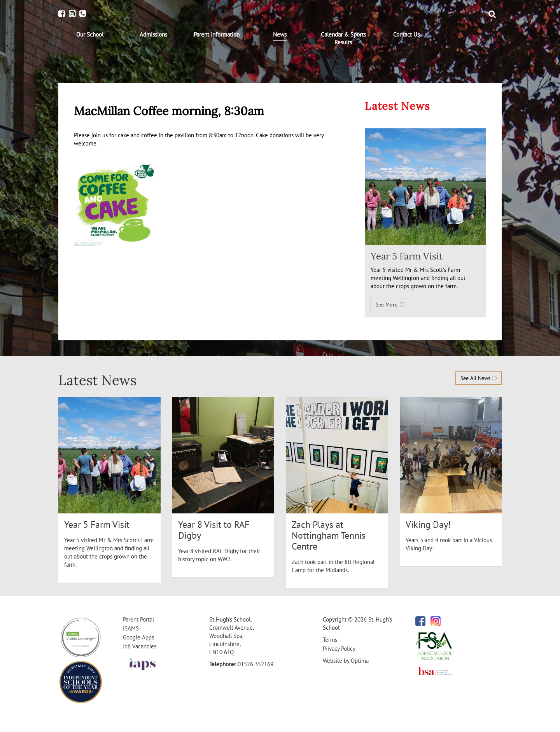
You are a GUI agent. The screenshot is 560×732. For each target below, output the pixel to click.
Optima (360, 661)
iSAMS (131, 628)
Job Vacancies (140, 646)
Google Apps (138, 637)
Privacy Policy (339, 649)
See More (390, 305)
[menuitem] (90, 35)
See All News (479, 378)
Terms (330, 640)
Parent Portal (138, 619)
